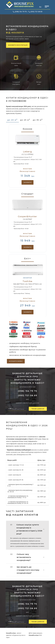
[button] (27, 529)
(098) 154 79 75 (21, 12)
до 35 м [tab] (38, 120)
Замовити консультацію (18, 45)
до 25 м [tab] (25, 120)
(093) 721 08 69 (36, 12)
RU (40, 7)
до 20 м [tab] (12, 120)
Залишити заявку (16, 361)
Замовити (27, 182)
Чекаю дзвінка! (38, 409)
